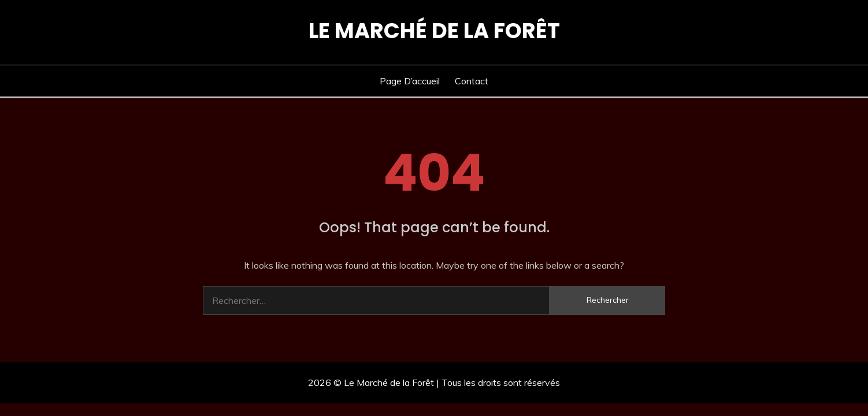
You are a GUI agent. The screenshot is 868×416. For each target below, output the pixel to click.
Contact (472, 81)
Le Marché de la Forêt (434, 31)
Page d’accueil (410, 81)
